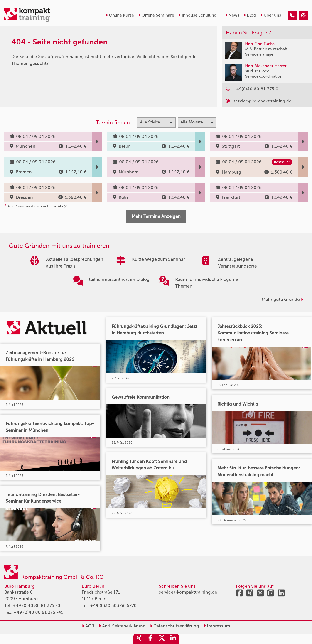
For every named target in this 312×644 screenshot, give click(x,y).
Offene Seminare (156, 15)
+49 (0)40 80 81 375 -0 (36, 606)
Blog (250, 15)
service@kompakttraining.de (188, 592)
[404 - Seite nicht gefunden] (292, 16)
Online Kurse (120, 15)
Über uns (271, 15)
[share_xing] (139, 639)
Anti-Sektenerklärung (122, 626)
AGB (88, 626)
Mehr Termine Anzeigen (156, 216)
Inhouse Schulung (198, 15)
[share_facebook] (150, 639)
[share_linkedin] (173, 639)
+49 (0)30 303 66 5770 (113, 606)
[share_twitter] (162, 639)
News (232, 15)
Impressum (217, 626)
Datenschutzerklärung (174, 626)
